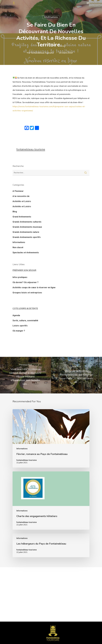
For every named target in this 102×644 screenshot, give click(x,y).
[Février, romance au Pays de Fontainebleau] (51, 438)
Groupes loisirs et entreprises (27, 293)
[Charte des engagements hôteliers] (51, 501)
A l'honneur (18, 191)
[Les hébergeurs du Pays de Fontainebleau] (51, 545)
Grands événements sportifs (27, 237)
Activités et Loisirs (22, 201)
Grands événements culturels (27, 222)
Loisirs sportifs (20, 326)
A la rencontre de (21, 196)
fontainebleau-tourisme (42, 53)
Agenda (16, 315)
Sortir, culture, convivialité (25, 321)
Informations (51, 17)
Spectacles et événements (26, 253)
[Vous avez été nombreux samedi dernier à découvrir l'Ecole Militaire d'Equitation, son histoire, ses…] (25, 375)
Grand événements (22, 217)
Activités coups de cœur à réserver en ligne (34, 287)
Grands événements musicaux (27, 227)
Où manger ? (19, 331)
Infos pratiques (20, 277)
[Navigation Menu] (88, 3)
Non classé (18, 247)
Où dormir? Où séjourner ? (25, 282)
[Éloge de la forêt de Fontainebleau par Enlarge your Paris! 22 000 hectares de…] (76, 375)
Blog (15, 212)
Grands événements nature (26, 232)
